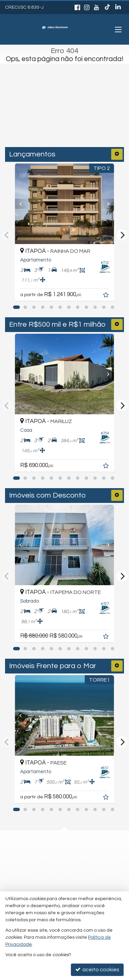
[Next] (116, 204)
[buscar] (105, 119)
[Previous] (13, 204)
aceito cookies (97, 969)
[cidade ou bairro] (51, 119)
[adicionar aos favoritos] (117, 286)
